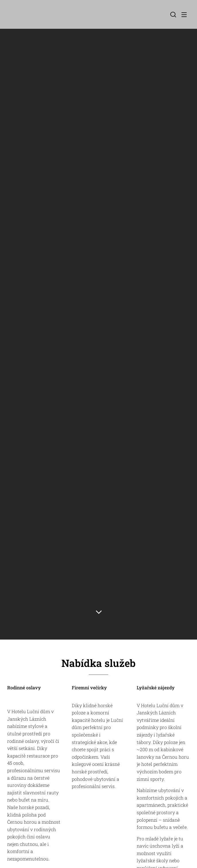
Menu (184, 15)
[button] (173, 14)
